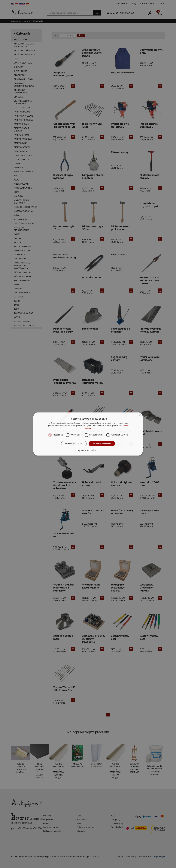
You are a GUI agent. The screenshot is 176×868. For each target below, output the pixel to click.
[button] (88, 451)
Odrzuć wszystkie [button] (74, 443)
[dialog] (88, 434)
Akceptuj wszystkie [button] (102, 443)
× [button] (140, 415)
